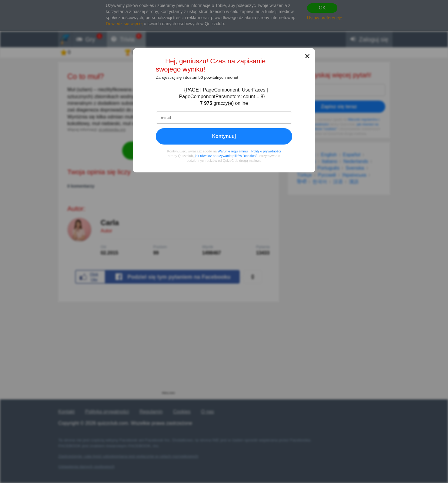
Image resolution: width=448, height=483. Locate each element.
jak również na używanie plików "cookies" (226, 156)
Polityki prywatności (266, 151)
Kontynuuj (224, 136)
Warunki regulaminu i (234, 151)
